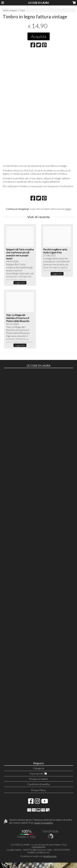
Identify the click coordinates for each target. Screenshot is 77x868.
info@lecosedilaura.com (38, 852)
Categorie (39, 768)
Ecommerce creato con (38, 856)
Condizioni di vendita (38, 784)
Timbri (22, 10)
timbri (68, 209)
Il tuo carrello (39, 774)
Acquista (39, 36)
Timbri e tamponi (10, 10)
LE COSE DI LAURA (38, 3)
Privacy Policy (39, 790)
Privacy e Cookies (38, 779)
